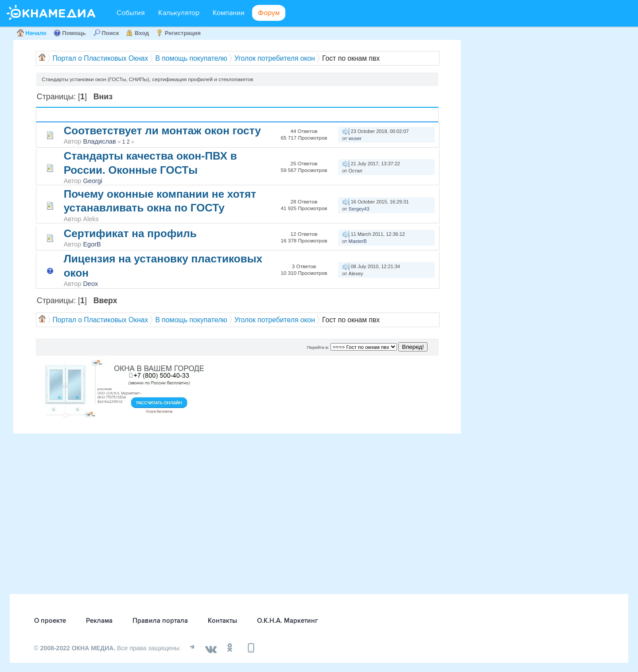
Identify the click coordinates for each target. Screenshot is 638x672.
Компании (229, 13)
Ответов (303, 111)
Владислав (99, 141)
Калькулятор (179, 13)
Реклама (99, 621)
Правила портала (160, 621)
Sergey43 (359, 209)
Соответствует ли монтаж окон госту (162, 131)
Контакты (222, 621)
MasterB (358, 241)
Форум (269, 13)
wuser (355, 138)
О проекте (50, 621)
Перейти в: (318, 347)
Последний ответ (359, 115)
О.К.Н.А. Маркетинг (288, 621)
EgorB (92, 244)
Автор (95, 115)
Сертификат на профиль (130, 233)
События (131, 13)
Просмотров (305, 118)
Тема (75, 115)
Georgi (93, 181)
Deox (90, 284)
